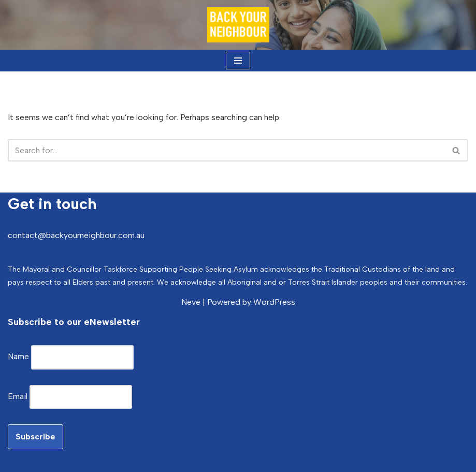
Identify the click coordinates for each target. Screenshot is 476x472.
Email (19, 396)
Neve (191, 302)
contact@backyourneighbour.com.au (76, 235)
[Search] (226, 150)
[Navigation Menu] (238, 61)
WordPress (274, 302)
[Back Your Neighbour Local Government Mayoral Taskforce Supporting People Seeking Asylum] (238, 25)
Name (19, 356)
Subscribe (35, 437)
